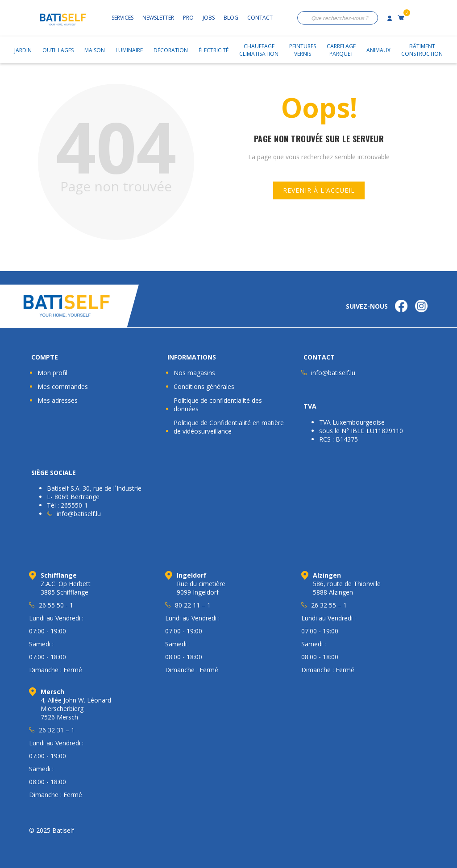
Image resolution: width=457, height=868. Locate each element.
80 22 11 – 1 (193, 605)
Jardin (23, 50)
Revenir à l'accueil (319, 190)
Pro (188, 18)
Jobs (209, 18)
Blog (231, 18)
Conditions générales (204, 386)
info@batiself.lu (333, 373)
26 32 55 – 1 (329, 605)
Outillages (58, 50)
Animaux (378, 50)
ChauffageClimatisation (259, 50)
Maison (95, 50)
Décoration (171, 50)
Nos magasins (194, 373)
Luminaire (129, 50)
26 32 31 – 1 (57, 730)
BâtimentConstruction (422, 50)
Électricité (214, 50)
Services (123, 18)
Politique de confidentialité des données (218, 405)
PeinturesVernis (303, 50)
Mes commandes (63, 386)
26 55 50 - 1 (56, 605)
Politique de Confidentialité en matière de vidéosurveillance (229, 427)
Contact (260, 18)
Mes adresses (58, 400)
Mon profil (52, 373)
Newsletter (158, 18)
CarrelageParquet (341, 50)
